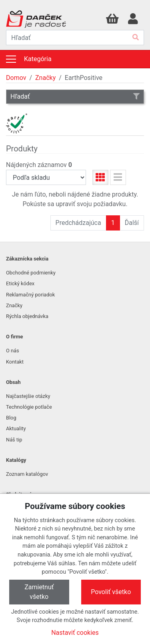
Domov (16, 78)
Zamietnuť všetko (39, 592)
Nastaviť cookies (75, 633)
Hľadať (75, 96)
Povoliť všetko (111, 592)
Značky (45, 78)
